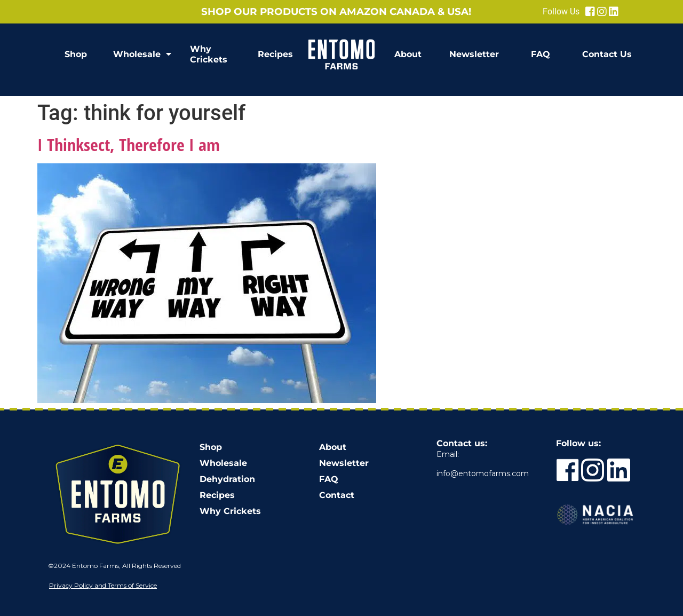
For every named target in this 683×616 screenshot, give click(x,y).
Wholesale (142, 54)
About (408, 54)
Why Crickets (209, 54)
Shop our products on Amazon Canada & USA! (336, 11)
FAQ (541, 54)
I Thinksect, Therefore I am (129, 144)
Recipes (275, 54)
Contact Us (607, 54)
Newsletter (474, 54)
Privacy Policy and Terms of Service (103, 585)
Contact (337, 495)
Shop (76, 54)
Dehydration (227, 479)
